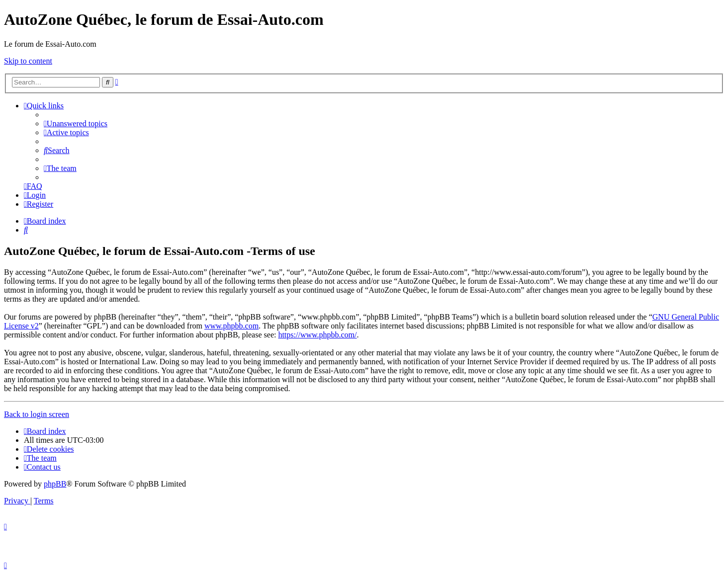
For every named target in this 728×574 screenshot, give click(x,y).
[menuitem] (76, 123)
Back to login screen (37, 414)
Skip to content (28, 61)
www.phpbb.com (231, 326)
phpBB (55, 484)
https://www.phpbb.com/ (317, 335)
